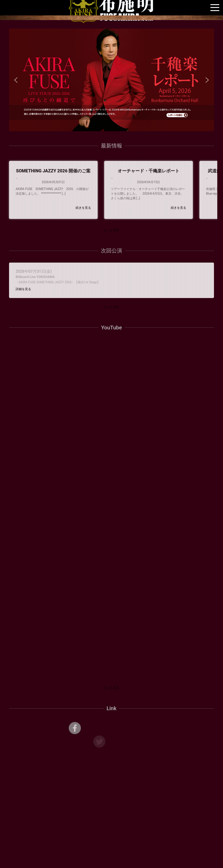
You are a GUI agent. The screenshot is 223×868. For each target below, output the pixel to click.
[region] (111, 80)
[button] (111, 80)
